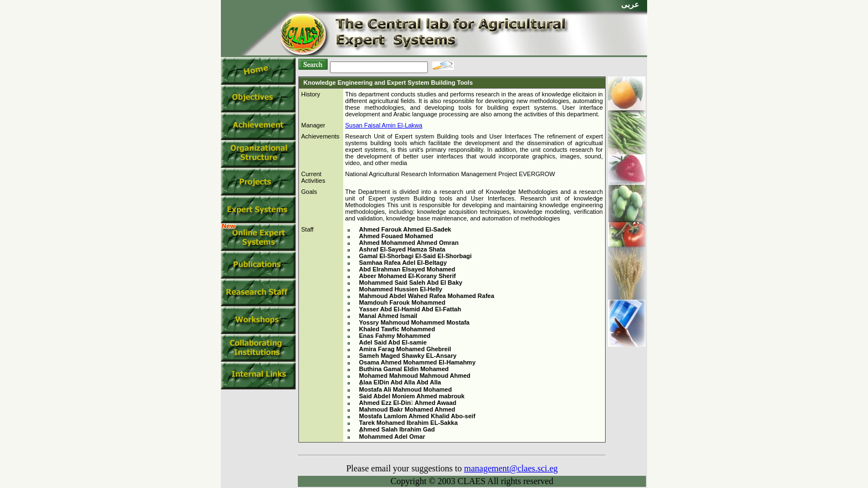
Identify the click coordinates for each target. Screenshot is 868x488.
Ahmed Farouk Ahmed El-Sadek (405, 229)
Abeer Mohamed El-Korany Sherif (408, 276)
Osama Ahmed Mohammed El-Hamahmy (417, 362)
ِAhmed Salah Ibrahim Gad (397, 429)
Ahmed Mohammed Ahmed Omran (409, 243)
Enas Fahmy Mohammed (395, 336)
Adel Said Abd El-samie (393, 342)
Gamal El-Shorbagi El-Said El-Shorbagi (416, 256)
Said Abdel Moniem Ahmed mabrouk (412, 396)
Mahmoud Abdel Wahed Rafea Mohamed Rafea (427, 296)
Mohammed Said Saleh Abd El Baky (411, 282)
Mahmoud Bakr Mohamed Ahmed (407, 409)
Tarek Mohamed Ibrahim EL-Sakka (409, 423)
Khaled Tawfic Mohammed (397, 329)
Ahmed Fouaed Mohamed (396, 236)
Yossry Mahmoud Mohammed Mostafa (415, 322)
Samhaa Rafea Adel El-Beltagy (403, 263)
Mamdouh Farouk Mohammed (402, 302)
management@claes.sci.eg (511, 468)
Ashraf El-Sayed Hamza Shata (402, 249)
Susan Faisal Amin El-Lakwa (384, 125)
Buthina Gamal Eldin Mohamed (404, 369)
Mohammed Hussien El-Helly (401, 289)
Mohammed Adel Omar (392, 436)
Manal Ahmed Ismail (388, 316)
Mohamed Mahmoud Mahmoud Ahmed (415, 376)
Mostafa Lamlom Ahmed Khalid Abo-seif (417, 416)
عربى (630, 4)
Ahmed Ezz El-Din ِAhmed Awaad (408, 403)
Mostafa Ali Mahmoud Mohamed (406, 389)
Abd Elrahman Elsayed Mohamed (407, 269)
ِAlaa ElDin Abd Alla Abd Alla (400, 382)
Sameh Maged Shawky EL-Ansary (408, 356)
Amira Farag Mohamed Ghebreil (405, 349)
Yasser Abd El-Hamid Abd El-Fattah (410, 309)
